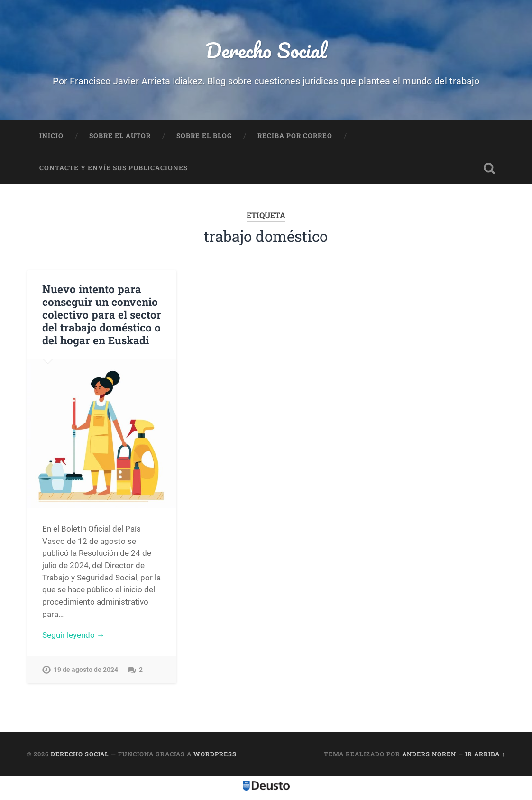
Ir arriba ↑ (485, 754)
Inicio (51, 136)
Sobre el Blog (204, 136)
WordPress (215, 754)
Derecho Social (266, 50)
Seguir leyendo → (73, 635)
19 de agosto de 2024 (86, 670)
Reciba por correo (295, 136)
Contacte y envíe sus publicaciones (114, 168)
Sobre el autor (120, 136)
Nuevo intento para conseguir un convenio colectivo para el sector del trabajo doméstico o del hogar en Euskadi (102, 314)
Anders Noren (429, 754)
